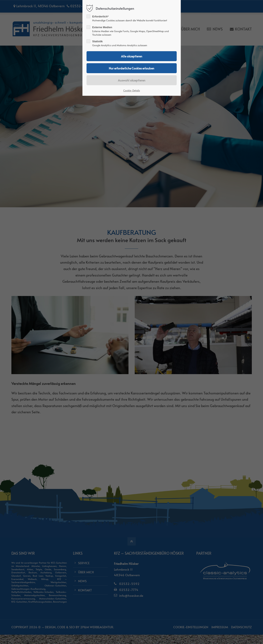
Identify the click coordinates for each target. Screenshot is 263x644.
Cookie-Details (132, 90)
